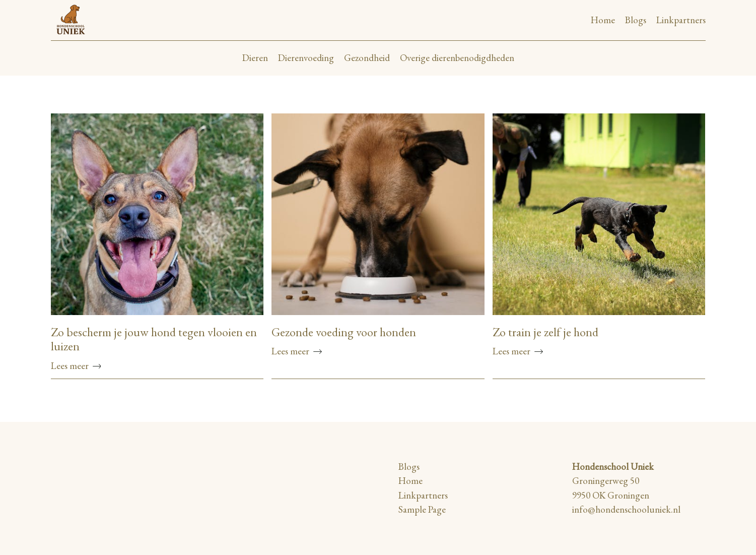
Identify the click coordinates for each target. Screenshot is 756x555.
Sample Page (422, 509)
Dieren (255, 58)
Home (603, 20)
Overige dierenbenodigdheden (457, 58)
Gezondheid (367, 58)
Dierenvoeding (306, 58)
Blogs (636, 20)
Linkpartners (681, 20)
